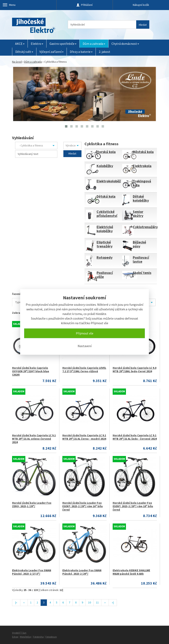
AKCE (20, 44)
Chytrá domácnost (125, 44)
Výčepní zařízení (52, 52)
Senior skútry (138, 214)
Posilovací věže (105, 275)
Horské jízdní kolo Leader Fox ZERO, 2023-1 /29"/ (32, 504)
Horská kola (106, 152)
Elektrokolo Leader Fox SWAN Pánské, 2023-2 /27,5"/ (32, 572)
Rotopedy (105, 257)
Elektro (37, 44)
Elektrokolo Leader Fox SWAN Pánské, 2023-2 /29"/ (82, 572)
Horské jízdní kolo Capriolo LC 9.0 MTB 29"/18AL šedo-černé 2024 (134, 370)
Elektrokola (142, 166)
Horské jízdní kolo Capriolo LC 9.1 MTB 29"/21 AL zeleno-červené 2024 (34, 439)
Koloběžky (105, 166)
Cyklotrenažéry (145, 227)
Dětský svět (24, 52)
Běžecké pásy (139, 244)
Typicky (20, 302)
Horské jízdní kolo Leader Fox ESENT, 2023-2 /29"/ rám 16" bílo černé (83, 506)
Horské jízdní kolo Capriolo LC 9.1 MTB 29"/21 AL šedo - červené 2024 (135, 437)
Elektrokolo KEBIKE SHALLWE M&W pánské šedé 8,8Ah (131, 572)
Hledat (143, 25)
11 (97, 602)
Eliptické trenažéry (105, 244)
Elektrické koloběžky (105, 229)
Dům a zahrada (94, 44)
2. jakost (105, 52)
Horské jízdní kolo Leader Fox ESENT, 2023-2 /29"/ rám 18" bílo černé (133, 506)
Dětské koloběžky (141, 198)
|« (16, 602)
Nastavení (85, 346)
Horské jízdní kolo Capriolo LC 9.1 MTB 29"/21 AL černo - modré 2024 (84, 437)
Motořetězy (26, 637)
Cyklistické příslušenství (107, 214)
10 (90, 602)
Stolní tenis (142, 273)
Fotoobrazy (51, 637)
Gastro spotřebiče (63, 44)
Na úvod (17, 62)
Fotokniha (38, 637)
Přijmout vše (85, 333)
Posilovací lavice (141, 259)
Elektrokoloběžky (111, 181)
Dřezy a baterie (81, 52)
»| (113, 602)
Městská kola (143, 152)
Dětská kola (106, 196)
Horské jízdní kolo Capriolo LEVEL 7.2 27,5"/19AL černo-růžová (84, 370)
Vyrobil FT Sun (19, 633)
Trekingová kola (142, 183)
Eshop (15, 637)
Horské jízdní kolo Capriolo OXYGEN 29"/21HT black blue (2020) (31, 371)
